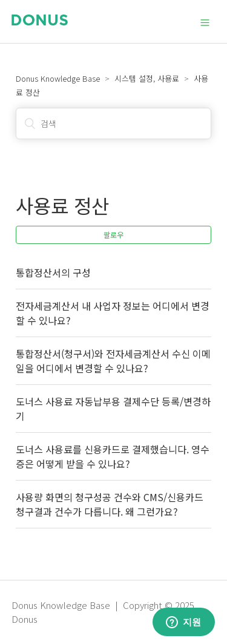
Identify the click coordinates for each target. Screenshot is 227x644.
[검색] (113, 123)
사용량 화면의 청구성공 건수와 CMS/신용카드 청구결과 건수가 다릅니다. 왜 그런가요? (110, 504)
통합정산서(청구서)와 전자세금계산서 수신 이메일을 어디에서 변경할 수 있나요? (113, 361)
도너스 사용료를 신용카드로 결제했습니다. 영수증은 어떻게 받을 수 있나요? (113, 456)
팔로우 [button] (113, 235)
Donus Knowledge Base (58, 78)
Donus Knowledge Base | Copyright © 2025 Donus (103, 612)
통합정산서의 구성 (53, 272)
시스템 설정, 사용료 (147, 78)
